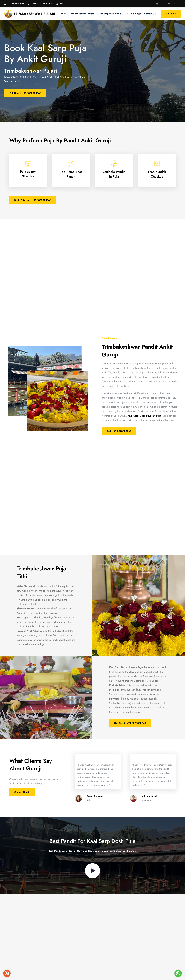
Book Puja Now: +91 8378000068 (33, 200)
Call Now (171, 14)
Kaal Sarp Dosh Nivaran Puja (144, 416)
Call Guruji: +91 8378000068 (25, 93)
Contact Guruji (22, 799)
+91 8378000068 (16, 4)
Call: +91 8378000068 (119, 431)
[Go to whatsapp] (178, 973)
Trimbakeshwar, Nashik (42, 4)
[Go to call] (7, 973)
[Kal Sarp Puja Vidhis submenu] (122, 14)
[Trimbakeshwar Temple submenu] (95, 14)
